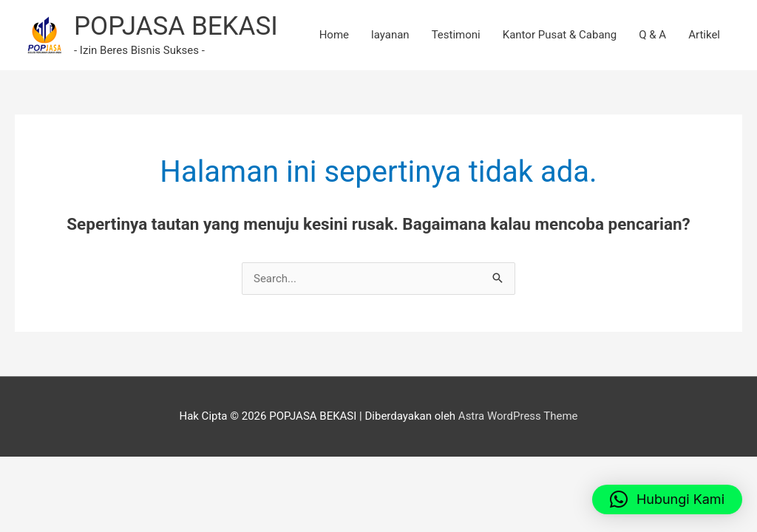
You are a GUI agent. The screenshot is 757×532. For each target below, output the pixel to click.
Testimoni (456, 35)
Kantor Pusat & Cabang (560, 35)
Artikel (704, 35)
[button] (667, 499)
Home (334, 35)
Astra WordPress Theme (518, 416)
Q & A (652, 35)
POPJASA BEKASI (176, 26)
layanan (390, 35)
